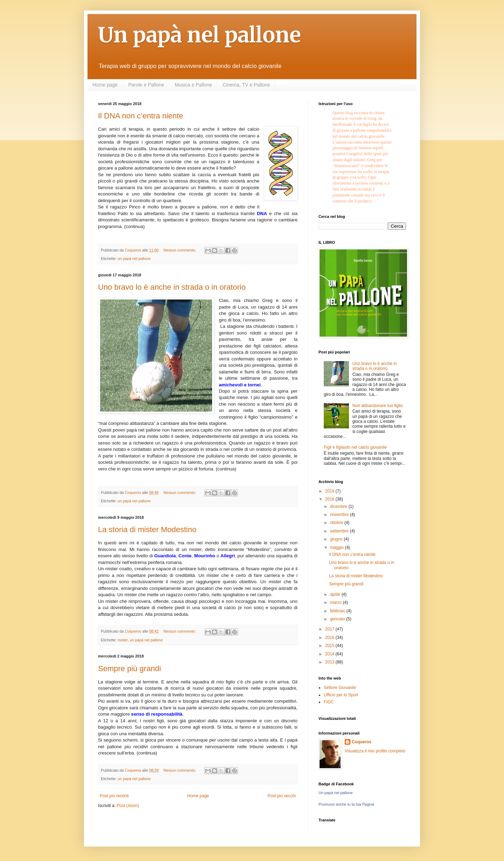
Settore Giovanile (340, 688)
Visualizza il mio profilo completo (375, 751)
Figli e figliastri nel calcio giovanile (355, 447)
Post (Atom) (128, 806)
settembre (340, 531)
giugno (337, 539)
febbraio (338, 611)
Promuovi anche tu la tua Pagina (346, 804)
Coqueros (362, 742)
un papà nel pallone (134, 259)
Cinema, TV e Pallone (246, 85)
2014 (330, 654)
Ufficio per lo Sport (341, 695)
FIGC (329, 702)
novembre (340, 515)
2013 (330, 662)
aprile (336, 594)
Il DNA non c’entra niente (141, 116)
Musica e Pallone (193, 85)
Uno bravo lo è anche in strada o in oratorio (172, 287)
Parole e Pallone (146, 85)
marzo (337, 602)
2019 (330, 491)
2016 (330, 638)
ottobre (337, 523)
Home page (105, 85)
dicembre (339, 507)
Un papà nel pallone (199, 35)
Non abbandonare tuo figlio (378, 406)
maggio (338, 547)
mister (123, 640)
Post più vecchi (282, 796)
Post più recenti (114, 796)
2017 (330, 629)
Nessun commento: (180, 250)
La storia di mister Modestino (147, 529)
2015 (330, 646)
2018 (330, 499)
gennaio (338, 619)
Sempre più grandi (129, 669)
